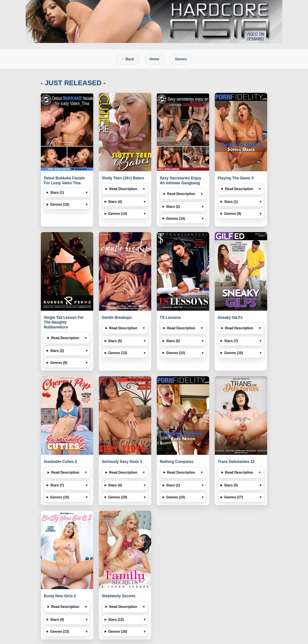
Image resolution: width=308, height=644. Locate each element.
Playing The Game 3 (236, 178)
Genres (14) (118, 214)
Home (154, 59)
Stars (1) (57, 192)
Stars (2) (173, 207)
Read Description (123, 189)
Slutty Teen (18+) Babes (123, 178)
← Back (128, 59)
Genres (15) (60, 497)
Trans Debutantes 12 (236, 462)
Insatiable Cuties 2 (60, 462)
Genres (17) (234, 497)
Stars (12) (116, 620)
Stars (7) (231, 341)
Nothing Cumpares (177, 462)
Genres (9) (233, 214)
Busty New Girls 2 (60, 596)
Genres (181, 59)
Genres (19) (118, 497)
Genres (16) (118, 632)
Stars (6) (173, 341)
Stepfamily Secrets (119, 596)
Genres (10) (60, 204)
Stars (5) (115, 341)
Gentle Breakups (117, 318)
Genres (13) (118, 353)
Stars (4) (115, 202)
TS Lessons (170, 318)
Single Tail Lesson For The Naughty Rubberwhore (64, 322)
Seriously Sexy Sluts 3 (122, 462)
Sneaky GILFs (230, 318)
